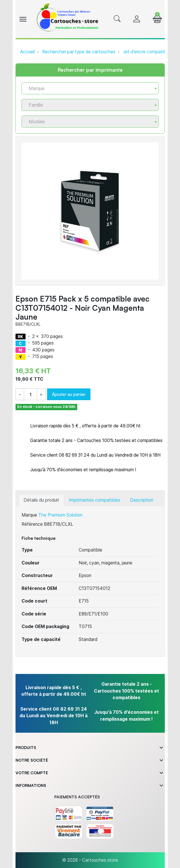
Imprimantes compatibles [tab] (95, 500)
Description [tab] (142, 500)
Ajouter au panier (69, 394)
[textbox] (88, 88)
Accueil (27, 52)
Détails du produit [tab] (41, 500)
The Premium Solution (60, 515)
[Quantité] (31, 395)
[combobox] (90, 88)
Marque (29, 515)
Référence (32, 524)
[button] (117, 19)
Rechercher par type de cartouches (79, 52)
